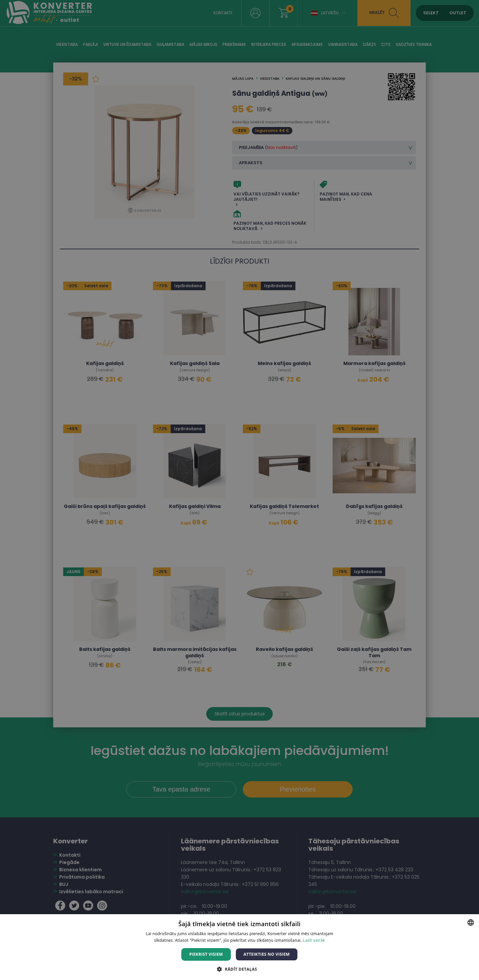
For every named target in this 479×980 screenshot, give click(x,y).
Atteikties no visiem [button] (267, 954)
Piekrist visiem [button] (206, 954)
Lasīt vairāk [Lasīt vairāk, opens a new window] (314, 940)
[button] (239, 969)
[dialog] (239, 490)
